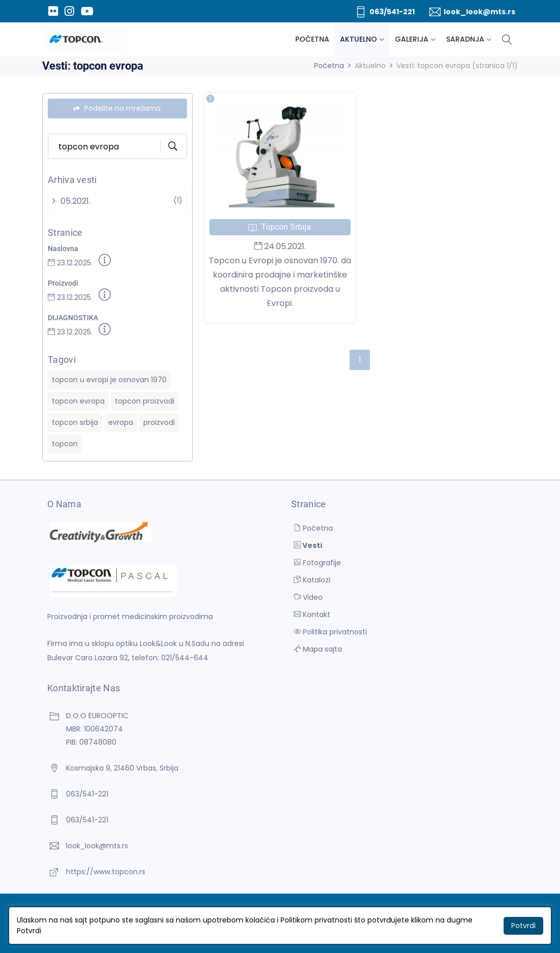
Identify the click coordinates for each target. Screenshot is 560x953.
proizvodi (159, 422)
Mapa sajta (318, 649)
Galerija (412, 39)
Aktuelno (359, 39)
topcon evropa (78, 401)
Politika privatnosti (330, 632)
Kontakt (312, 614)
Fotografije (317, 563)
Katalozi (312, 580)
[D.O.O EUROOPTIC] (85, 39)
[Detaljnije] (105, 262)
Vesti (308, 545)
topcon (65, 444)
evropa (121, 422)
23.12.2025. (70, 263)
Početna (312, 39)
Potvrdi (523, 926)
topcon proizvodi (145, 401)
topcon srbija (75, 422)
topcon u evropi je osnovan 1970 (109, 380)
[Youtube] (87, 11)
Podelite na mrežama (117, 108)
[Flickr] (53, 11)
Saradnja (465, 39)
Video (308, 597)
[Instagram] (69, 11)
